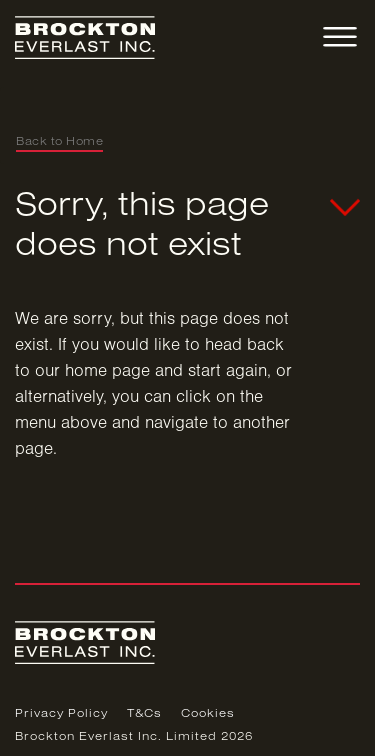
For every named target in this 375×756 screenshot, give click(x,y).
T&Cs (144, 714)
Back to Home (59, 142)
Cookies (208, 714)
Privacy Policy (61, 714)
